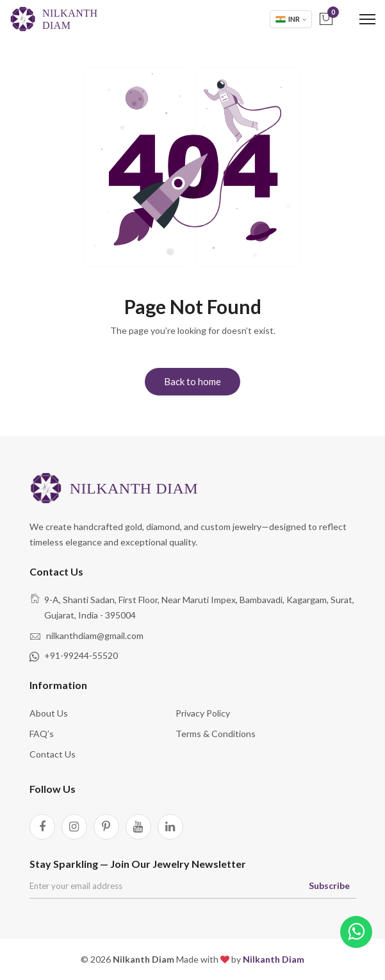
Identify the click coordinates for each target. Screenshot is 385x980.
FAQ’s (42, 734)
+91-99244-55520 (81, 655)
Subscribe (329, 885)
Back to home (192, 381)
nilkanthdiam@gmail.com (95, 635)
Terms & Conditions (216, 734)
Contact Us (53, 754)
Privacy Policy (203, 713)
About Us (49, 713)
